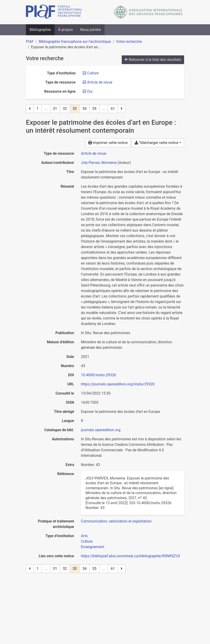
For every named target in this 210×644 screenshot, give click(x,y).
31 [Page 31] (55, 109)
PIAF (30, 42)
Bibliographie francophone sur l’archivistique (75, 42)
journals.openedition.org (101, 430)
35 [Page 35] (94, 109)
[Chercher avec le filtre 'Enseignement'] (93, 547)
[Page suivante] (122, 109)
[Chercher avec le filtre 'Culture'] (87, 541)
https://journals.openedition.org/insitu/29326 (118, 384)
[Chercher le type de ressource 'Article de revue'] (94, 153)
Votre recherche (129, 42)
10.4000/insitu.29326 (98, 375)
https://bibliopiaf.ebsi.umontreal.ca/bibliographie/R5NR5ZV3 (130, 556)
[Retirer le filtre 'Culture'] (93, 73)
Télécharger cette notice (156, 143)
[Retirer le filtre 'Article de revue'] (100, 82)
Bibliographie (40, 30)
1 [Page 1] (37, 109)
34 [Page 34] (85, 109)
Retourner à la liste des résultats (153, 60)
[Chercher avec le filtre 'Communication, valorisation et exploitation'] (116, 521)
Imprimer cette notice (108, 143)
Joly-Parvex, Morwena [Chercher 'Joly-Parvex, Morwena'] (99, 163)
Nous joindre (91, 30)
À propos (66, 30)
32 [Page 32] (65, 109)
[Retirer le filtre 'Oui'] (90, 91)
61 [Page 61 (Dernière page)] (113, 109)
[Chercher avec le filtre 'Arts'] (84, 536)
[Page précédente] (30, 109)
